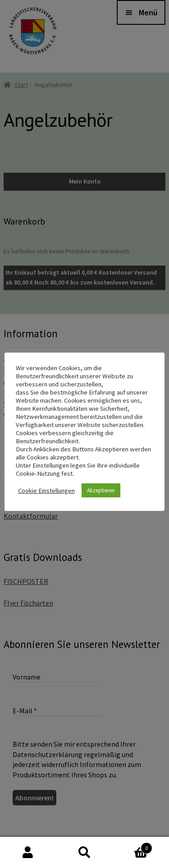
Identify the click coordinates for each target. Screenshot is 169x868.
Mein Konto (28, 853)
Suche (84, 853)
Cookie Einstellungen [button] (46, 491)
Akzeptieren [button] (101, 490)
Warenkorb (132, 846)
